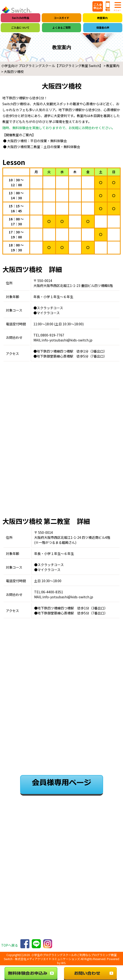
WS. (64, 963)
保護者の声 (103, 27)
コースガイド (61, 18)
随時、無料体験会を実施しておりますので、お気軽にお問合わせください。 (59, 128)
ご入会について (20, 27)
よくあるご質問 (61, 27)
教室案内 (102, 18)
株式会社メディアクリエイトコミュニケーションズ (47, 959)
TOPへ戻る (10, 945)
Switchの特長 (20, 18)
